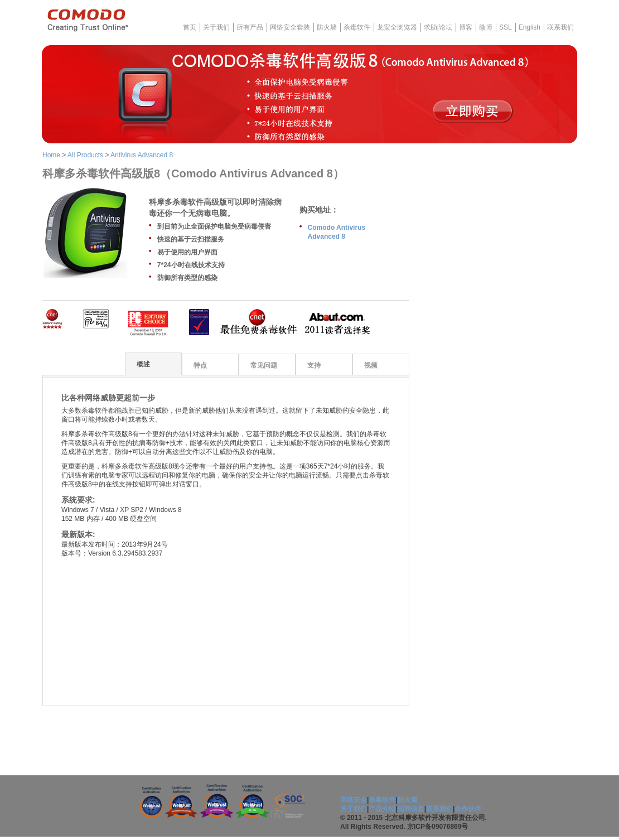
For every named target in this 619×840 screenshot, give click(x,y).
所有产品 (250, 27)
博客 (466, 27)
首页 (190, 27)
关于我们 (216, 27)
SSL (506, 27)
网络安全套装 (290, 27)
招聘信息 (411, 809)
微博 (486, 27)
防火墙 (327, 27)
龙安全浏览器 (397, 27)
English (529, 27)
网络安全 (354, 800)
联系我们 (560, 27)
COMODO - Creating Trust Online (88, 20)
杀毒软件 (357, 27)
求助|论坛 (438, 27)
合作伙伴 (468, 809)
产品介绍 (382, 809)
